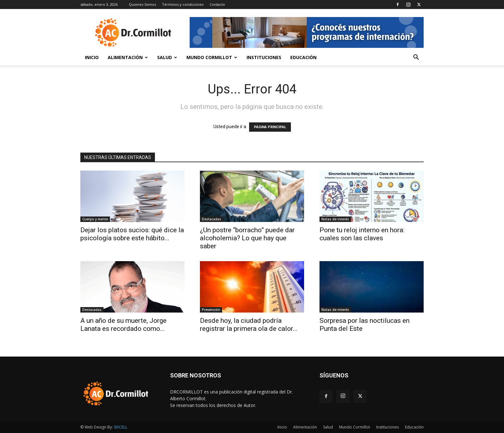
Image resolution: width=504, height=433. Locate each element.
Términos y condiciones (183, 4)
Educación (303, 57)
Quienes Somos (142, 4)
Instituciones (264, 57)
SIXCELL (121, 427)
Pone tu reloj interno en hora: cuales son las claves (362, 234)
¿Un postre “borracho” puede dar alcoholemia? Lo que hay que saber (247, 238)
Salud (167, 57)
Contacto (217, 4)
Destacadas (212, 219)
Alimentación (128, 57)
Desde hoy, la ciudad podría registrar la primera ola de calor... (249, 325)
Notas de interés (335, 219)
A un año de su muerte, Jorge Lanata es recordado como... (123, 325)
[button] (416, 58)
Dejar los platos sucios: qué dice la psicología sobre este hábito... (132, 234)
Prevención (211, 310)
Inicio (92, 57)
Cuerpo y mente (95, 219)
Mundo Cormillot (212, 57)
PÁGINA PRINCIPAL (270, 127)
